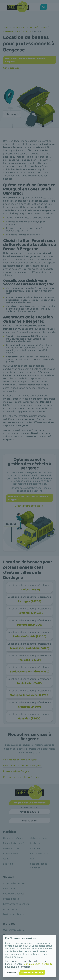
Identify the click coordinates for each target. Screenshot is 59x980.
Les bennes (36, 843)
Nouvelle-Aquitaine (12, 31)
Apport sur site (11, 909)
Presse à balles (11, 854)
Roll (32, 859)
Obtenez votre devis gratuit (29, 506)
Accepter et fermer (32, 973)
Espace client (29, 821)
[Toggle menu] (51, 7)
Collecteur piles (39, 838)
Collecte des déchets (14, 883)
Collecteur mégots (13, 838)
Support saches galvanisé (39, 866)
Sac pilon (8, 864)
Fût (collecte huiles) (14, 843)
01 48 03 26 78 (29, 812)
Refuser (12, 973)
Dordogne (27, 31)
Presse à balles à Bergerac (17, 771)
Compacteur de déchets (16, 904)
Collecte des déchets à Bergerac (20, 760)
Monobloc (36, 848)
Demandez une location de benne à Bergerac (25, 60)
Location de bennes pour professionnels (30, 27)
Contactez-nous (12, 68)
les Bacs (7, 859)
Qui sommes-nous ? (14, 930)
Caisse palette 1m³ (40, 854)
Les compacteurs (12, 848)
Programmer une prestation (30, 803)
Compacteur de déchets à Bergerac (22, 777)
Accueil (6, 27)
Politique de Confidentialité (38, 964)
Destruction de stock (14, 914)
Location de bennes (14, 894)
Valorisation (10, 889)
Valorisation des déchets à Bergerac (22, 766)
